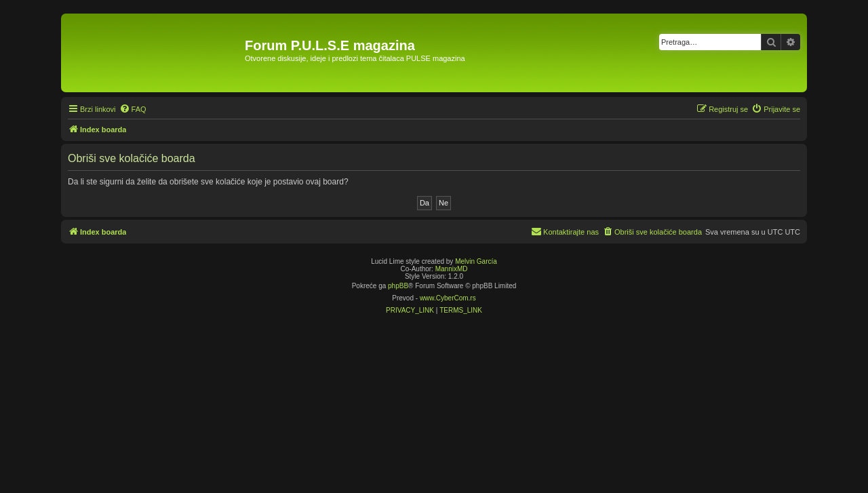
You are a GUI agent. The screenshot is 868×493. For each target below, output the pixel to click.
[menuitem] (133, 109)
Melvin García (476, 261)
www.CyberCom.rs (448, 298)
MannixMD (452, 269)
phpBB (398, 286)
